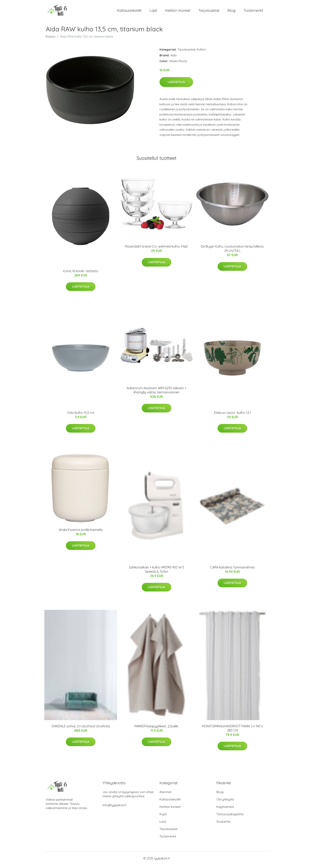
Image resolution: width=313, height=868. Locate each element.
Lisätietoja (176, 85)
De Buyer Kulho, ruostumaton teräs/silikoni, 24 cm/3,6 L (232, 251)
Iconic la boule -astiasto (81, 274)
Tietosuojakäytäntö (230, 817)
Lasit (153, 12)
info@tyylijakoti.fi (114, 808)
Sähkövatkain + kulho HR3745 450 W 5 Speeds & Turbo (156, 572)
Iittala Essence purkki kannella (81, 533)
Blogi (231, 12)
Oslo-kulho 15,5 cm (81, 415)
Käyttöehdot (225, 810)
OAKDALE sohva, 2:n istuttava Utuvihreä (81, 729)
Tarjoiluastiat (209, 12)
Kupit (163, 817)
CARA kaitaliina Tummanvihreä (232, 570)
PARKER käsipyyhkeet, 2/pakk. (156, 729)
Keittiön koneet (178, 12)
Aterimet (165, 795)
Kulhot (201, 52)
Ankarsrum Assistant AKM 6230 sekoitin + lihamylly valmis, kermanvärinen (156, 393)
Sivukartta (223, 824)
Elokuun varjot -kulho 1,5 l (232, 415)
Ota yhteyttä (225, 802)
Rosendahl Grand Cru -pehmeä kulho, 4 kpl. (157, 249)
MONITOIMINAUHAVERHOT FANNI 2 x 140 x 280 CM (232, 731)
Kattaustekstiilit (129, 12)
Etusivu (51, 39)
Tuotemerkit (253, 12)
